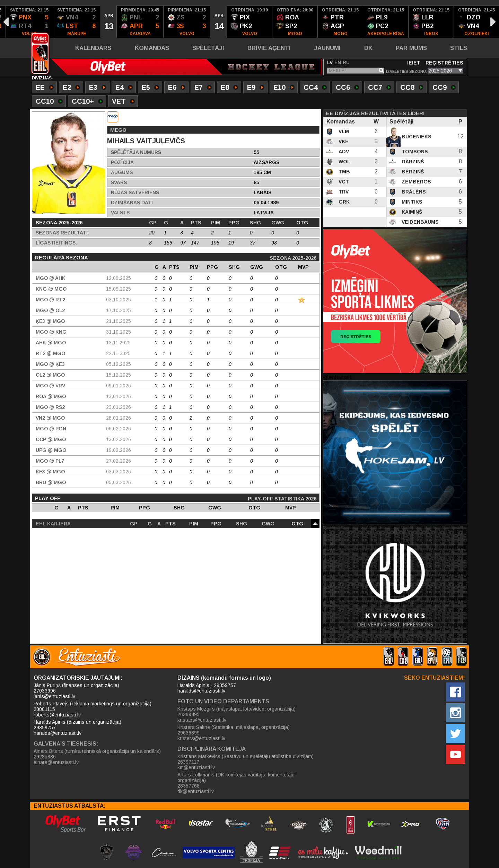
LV (330, 62)
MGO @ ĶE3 (50, 364)
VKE (343, 141)
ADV (343, 152)
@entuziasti (338, 377)
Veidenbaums (419, 222)
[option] (29, 22)
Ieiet (414, 63)
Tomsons (414, 152)
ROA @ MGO (51, 396)
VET (123, 102)
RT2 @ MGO (50, 353)
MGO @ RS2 (50, 407)
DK (368, 48)
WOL (344, 162)
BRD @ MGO (51, 482)
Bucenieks (416, 137)
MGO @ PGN (51, 429)
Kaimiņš (411, 212)
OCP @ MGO (51, 439)
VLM (343, 131)
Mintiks (411, 202)
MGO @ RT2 (50, 300)
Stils (459, 48)
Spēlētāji (208, 48)
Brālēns (413, 192)
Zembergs (416, 182)
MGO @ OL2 (50, 310)
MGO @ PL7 (50, 461)
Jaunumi (327, 48)
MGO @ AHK (51, 278)
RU (346, 62)
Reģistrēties (444, 63)
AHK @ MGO (51, 343)
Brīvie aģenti (269, 48)
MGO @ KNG (51, 332)
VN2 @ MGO (50, 418)
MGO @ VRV (50, 386)
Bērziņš (412, 172)
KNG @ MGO (51, 289)
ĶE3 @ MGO (50, 321)
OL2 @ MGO (50, 375)
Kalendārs (93, 48)
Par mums (411, 48)
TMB (344, 172)
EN (338, 62)
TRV (343, 192)
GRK (343, 202)
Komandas (152, 48)
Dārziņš (412, 162)
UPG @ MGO (51, 450)
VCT (343, 182)
